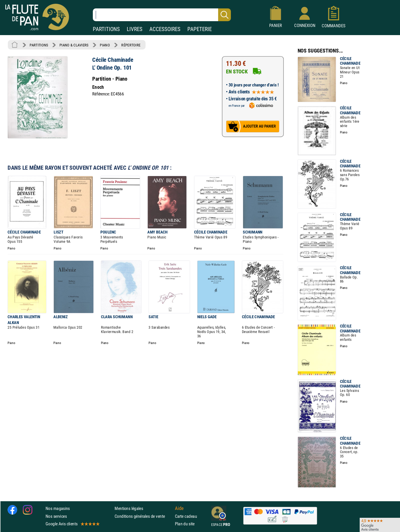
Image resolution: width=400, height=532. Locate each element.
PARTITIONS (106, 29)
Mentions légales (129, 508)
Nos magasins (58, 508)
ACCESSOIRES (165, 29)
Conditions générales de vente (143, 516)
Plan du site (185, 524)
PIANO (105, 45)
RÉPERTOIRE (131, 45)
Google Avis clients (72, 524)
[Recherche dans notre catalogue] (162, 15)
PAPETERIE (200, 29)
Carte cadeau (186, 516)
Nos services (56, 516)
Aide (179, 509)
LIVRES (135, 29)
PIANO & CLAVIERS (74, 45)
